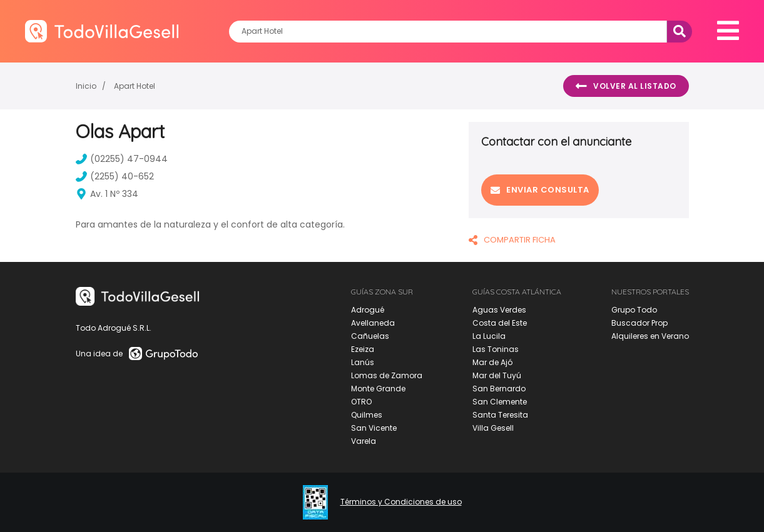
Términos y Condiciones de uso (401, 502)
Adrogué (368, 310)
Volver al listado (626, 86)
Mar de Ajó (492, 362)
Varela (364, 441)
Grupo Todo (634, 310)
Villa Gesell (493, 428)
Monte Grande (378, 389)
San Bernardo (499, 389)
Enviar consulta (540, 190)
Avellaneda (373, 323)
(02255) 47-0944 (122, 159)
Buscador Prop (639, 323)
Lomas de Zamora (387, 375)
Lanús (363, 362)
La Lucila (489, 336)
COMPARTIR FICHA (512, 240)
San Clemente (500, 402)
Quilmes (367, 415)
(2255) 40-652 (115, 176)
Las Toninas (496, 349)
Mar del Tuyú (497, 375)
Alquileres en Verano (650, 336)
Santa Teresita (500, 415)
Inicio (86, 86)
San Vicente (374, 428)
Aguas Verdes (499, 310)
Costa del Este (500, 323)
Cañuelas (370, 336)
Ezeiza (363, 349)
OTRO (361, 402)
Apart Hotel (135, 86)
